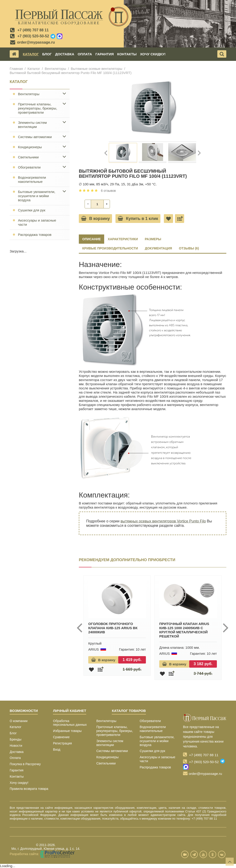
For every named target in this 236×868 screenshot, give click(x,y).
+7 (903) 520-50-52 (33, 36)
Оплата (85, 54)
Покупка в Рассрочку (25, 764)
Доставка (65, 54)
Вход (57, 750)
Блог (47, 54)
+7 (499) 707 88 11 (33, 30)
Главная (16, 69)
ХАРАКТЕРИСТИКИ (123, 239)
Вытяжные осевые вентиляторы (97, 69)
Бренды (16, 739)
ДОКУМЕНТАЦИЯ (159, 248)
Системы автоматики (35, 137)
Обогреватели (29, 167)
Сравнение (61, 737)
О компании (19, 721)
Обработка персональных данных (70, 723)
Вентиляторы (55, 69)
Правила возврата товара (29, 789)
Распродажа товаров (35, 235)
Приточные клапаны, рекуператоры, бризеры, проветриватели (38, 108)
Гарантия (105, 54)
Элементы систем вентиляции (32, 125)
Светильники (28, 157)
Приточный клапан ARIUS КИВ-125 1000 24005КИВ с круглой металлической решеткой (184, 630)
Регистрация (62, 743)
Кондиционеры (30, 147)
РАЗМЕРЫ (153, 239)
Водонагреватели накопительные (32, 179)
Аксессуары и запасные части (37, 222)
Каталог (31, 54)
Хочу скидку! (153, 54)
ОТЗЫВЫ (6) (189, 248)
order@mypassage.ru (36, 42)
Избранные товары (67, 731)
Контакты (127, 54)
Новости (16, 746)
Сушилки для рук (32, 210)
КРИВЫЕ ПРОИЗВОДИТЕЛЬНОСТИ (110, 248)
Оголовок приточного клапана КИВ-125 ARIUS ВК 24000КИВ (113, 628)
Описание (91, 239)
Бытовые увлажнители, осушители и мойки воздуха (37, 196)
